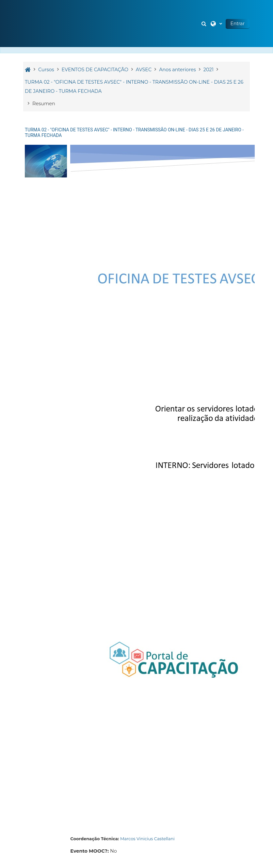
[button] (205, 24)
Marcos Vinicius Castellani (147, 839)
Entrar (238, 24)
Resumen (44, 104)
